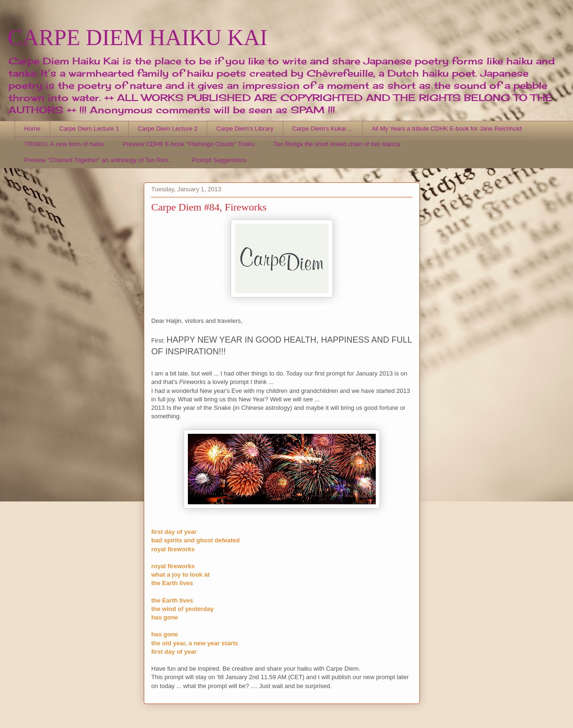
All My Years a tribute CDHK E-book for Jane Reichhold (446, 129)
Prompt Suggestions (219, 160)
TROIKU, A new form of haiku (64, 144)
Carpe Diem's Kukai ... (322, 129)
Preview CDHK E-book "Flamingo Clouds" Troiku (189, 144)
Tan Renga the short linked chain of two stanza (337, 144)
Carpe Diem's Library (245, 129)
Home (33, 129)
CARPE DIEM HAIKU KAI (137, 37)
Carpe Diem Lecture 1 (89, 129)
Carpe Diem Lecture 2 (167, 129)
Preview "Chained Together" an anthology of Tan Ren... (99, 160)
